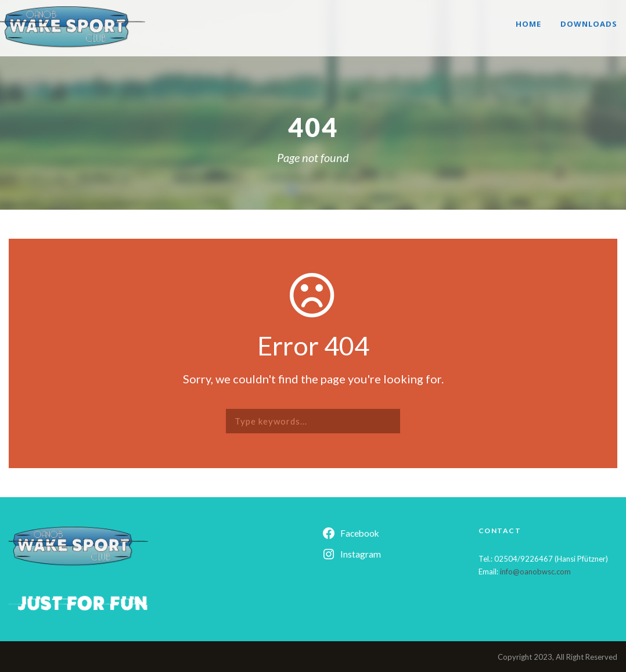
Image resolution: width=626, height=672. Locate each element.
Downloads (589, 24)
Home (528, 24)
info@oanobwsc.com (535, 572)
